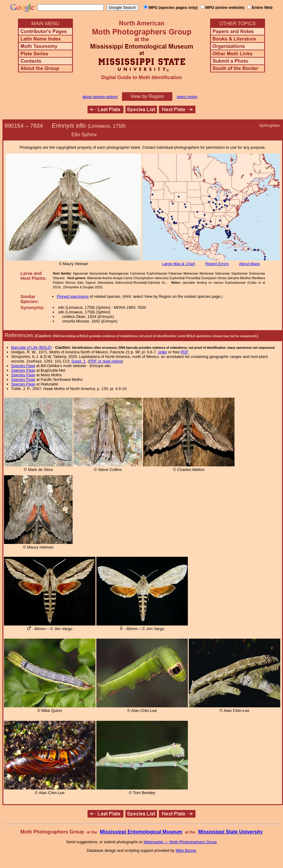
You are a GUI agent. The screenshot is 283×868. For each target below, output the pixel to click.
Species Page (23, 366)
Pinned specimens (73, 296)
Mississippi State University (231, 832)
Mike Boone (186, 850)
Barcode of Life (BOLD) (32, 347)
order (163, 352)
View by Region (147, 96)
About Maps (249, 264)
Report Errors (217, 264)
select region (187, 97)
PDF (184, 352)
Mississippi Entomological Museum (141, 832)
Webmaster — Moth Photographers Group (180, 842)
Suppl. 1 (79, 361)
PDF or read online (105, 361)
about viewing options (100, 97)
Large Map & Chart (179, 264)
